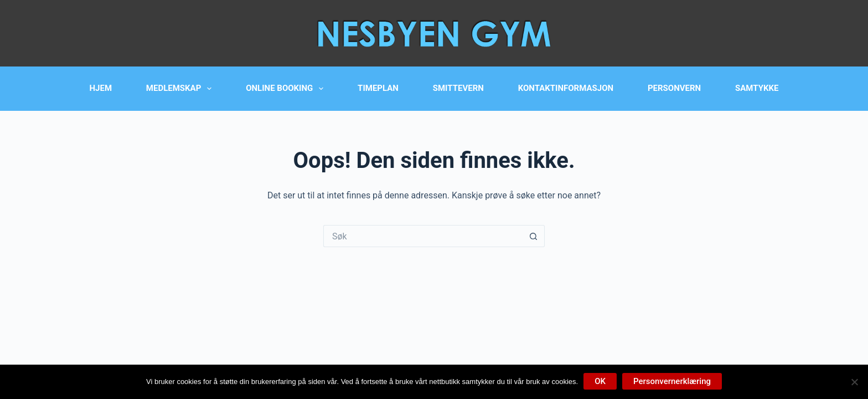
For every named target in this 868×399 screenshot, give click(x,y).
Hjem (101, 88)
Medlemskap (181, 89)
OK (600, 381)
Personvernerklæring (672, 381)
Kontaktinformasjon (566, 88)
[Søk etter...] (423, 236)
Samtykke (757, 88)
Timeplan (378, 88)
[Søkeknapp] (534, 236)
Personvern (674, 88)
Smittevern (458, 88)
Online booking (287, 89)
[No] (854, 382)
